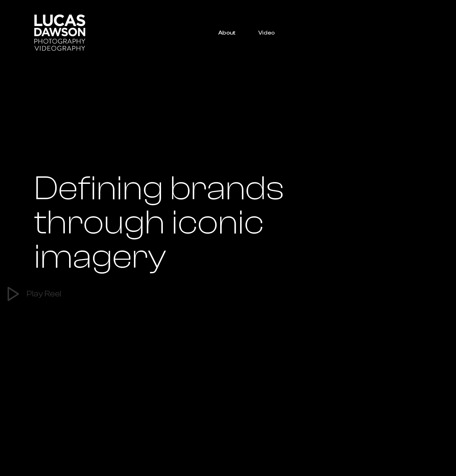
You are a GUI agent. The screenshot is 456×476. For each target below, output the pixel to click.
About (227, 33)
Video (266, 33)
